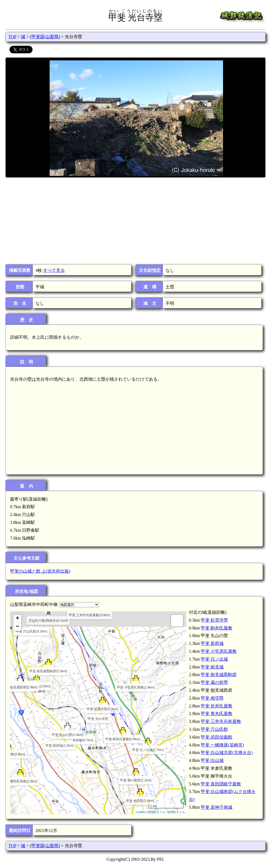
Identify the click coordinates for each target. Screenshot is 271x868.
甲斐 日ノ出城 (214, 659)
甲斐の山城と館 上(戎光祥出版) (40, 571)
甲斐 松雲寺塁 (214, 620)
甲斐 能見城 (212, 667)
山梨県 (52, 37)
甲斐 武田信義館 (217, 737)
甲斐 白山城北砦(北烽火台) (227, 753)
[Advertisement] (135, 221)
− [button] (17, 627)
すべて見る (54, 270)
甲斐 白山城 (212, 760)
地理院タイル (156, 812)
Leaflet (141, 812)
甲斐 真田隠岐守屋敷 (221, 784)
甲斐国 (38, 37)
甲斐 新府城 (212, 643)
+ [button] (17, 619)
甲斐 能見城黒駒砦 (219, 675)
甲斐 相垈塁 (212, 698)
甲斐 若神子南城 (217, 807)
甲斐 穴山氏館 (214, 729)
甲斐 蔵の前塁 (214, 682)
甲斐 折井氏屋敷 (217, 706)
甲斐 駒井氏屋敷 (217, 628)
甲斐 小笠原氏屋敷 (219, 651)
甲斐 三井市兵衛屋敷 (221, 721)
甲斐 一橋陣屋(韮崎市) (222, 745)
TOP (12, 37)
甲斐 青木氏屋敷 (217, 714)
